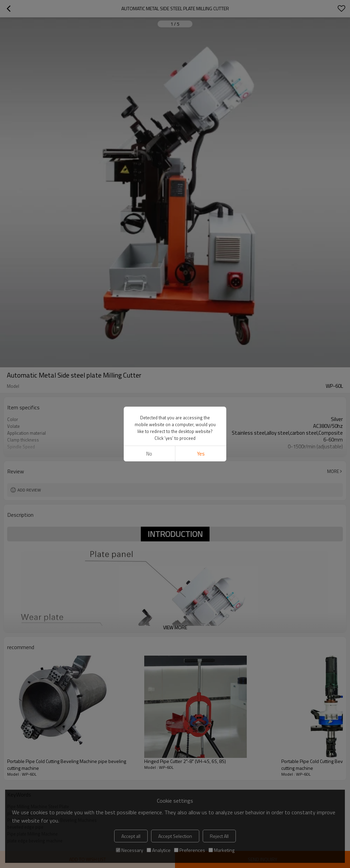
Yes (201, 454)
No (149, 454)
